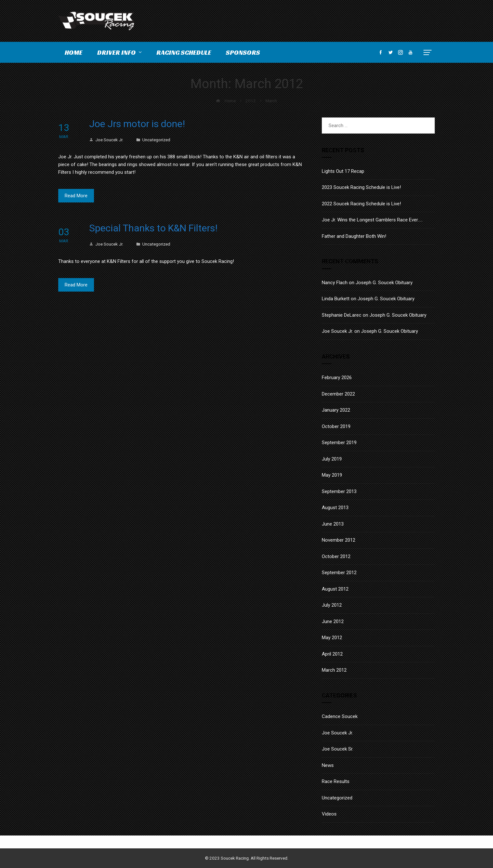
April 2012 (332, 654)
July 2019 (332, 459)
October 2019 (336, 426)
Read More (76, 196)
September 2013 (339, 491)
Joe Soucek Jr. (106, 140)
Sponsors (243, 52)
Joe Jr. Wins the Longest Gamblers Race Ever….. (372, 220)
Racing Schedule (184, 52)
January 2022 (336, 410)
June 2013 (333, 524)
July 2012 (332, 605)
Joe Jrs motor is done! (137, 124)
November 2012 (339, 540)
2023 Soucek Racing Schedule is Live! (361, 187)
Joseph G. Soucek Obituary (384, 283)
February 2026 (337, 378)
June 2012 (333, 621)
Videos (329, 814)
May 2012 (332, 638)
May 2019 (332, 475)
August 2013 (335, 508)
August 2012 (335, 589)
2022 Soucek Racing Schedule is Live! (361, 204)
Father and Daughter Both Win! (354, 236)
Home (74, 52)
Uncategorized (156, 140)
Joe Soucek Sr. (338, 749)
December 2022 (338, 394)
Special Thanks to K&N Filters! (153, 228)
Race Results (336, 781)
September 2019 (339, 443)
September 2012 (339, 573)
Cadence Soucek (340, 716)
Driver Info (120, 52)
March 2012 (334, 670)
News (328, 765)
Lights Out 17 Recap (343, 171)
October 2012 (336, 556)
